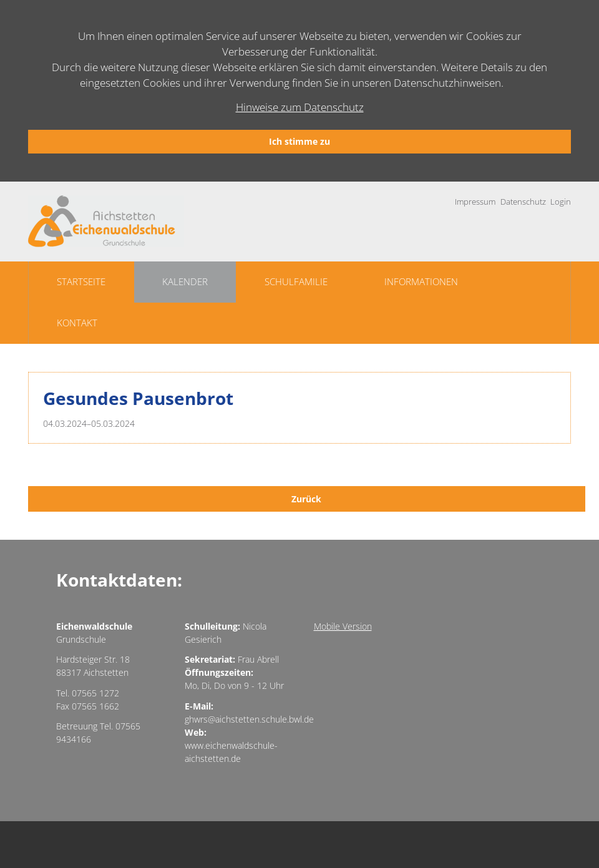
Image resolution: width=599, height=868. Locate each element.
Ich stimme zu (299, 141)
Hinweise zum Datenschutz (300, 107)
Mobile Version (343, 626)
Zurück (306, 499)
